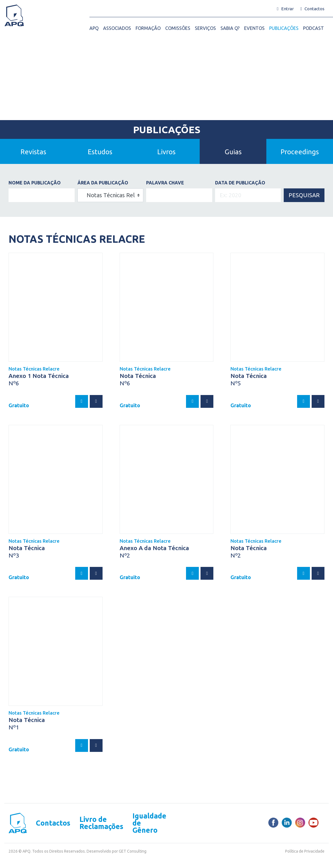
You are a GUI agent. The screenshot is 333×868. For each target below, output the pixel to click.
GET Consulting (133, 851)
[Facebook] (273, 823)
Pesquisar (304, 195)
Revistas (33, 152)
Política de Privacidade (305, 851)
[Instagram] (300, 823)
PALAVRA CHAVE (165, 183)
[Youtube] (313, 823)
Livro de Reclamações (101, 823)
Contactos (53, 823)
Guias (233, 152)
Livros (166, 152)
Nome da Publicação (35, 183)
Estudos (100, 152)
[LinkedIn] (287, 823)
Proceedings (300, 152)
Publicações (167, 129)
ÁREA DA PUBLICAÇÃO (103, 183)
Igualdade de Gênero (149, 823)
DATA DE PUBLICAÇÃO (240, 183)
